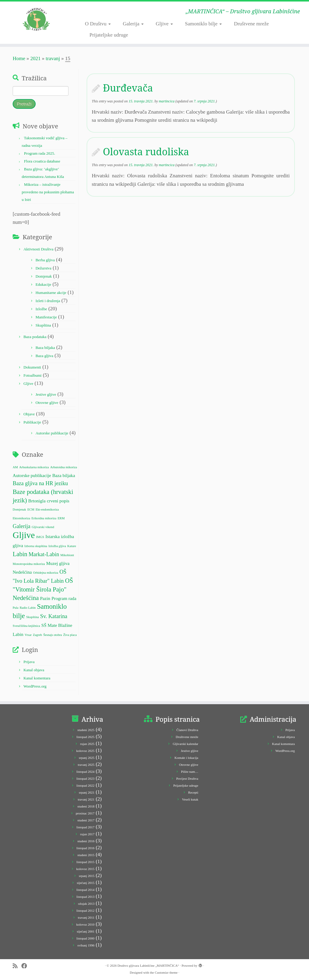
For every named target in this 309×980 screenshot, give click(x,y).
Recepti (193, 792)
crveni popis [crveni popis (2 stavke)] (58, 501)
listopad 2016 (85, 848)
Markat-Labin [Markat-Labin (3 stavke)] (44, 554)
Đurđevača (128, 88)
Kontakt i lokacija (186, 758)
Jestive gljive (46, 394)
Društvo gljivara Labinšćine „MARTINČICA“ (148, 965)
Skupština (43, 325)
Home (19, 58)
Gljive (164, 24)
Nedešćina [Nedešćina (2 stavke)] (22, 572)
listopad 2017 (85, 827)
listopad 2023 (85, 779)
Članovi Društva (187, 730)
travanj (53, 58)
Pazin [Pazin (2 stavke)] (45, 598)
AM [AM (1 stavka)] (15, 467)
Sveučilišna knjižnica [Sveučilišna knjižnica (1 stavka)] (26, 626)
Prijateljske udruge (109, 35)
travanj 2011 (86, 917)
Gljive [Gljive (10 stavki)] (24, 535)
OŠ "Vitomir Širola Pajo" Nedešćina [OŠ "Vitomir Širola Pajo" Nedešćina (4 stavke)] (43, 589)
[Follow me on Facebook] (26, 966)
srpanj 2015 (87, 876)
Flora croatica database (42, 161)
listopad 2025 (85, 737)
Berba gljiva (45, 260)
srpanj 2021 (87, 792)
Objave (29, 414)
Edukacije (43, 284)
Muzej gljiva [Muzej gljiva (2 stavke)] (58, 563)
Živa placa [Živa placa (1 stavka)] (70, 635)
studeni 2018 (86, 806)
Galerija (133, 24)
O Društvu (98, 24)
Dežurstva (44, 268)
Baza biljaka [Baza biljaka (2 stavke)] (64, 475)
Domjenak (44, 276)
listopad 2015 (85, 862)
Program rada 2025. (40, 153)
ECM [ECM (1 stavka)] (31, 509)
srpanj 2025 (87, 758)
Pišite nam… (190, 772)
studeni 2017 (86, 820)
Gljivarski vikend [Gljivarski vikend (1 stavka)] (43, 527)
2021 (36, 58)
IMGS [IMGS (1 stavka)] (40, 537)
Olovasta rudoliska (146, 152)
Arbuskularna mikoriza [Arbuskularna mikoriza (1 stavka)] (34, 467)
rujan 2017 (87, 834)
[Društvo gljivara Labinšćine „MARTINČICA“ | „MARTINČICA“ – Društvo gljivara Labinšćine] (36, 20)
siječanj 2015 (86, 883)
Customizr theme (166, 972)
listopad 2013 (85, 897)
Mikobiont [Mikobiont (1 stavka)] (67, 555)
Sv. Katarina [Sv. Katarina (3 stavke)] (54, 616)
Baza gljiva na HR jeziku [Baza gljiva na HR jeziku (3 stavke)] (40, 483)
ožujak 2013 (86, 904)
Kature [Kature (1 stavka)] (72, 546)
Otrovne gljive (47, 403)
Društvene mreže (251, 24)
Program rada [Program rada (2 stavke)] (64, 598)
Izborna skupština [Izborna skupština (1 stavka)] (36, 546)
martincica (167, 101)
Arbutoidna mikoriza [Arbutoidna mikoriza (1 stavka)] (64, 467)
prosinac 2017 (85, 813)
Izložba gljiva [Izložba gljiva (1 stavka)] (57, 546)
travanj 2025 (86, 765)
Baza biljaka (45, 348)
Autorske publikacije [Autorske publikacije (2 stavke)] (32, 475)
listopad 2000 (85, 938)
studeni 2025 (86, 730)
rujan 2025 (87, 744)
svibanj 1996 (86, 945)
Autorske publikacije (52, 433)
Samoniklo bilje (203, 24)
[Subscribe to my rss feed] (17, 966)
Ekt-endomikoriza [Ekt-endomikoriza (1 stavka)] (47, 509)
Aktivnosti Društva (38, 249)
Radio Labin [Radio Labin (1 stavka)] (28, 608)
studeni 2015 (86, 855)
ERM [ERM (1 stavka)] (61, 518)
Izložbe (41, 309)
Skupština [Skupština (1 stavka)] (33, 617)
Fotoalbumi (33, 375)
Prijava (29, 662)
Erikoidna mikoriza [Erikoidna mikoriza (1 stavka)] (44, 518)
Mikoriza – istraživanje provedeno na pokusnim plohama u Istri (48, 192)
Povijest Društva (187, 779)
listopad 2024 (85, 772)
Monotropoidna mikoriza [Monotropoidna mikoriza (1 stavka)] (29, 564)
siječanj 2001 (86, 931)
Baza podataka (35, 337)
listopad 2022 (85, 785)
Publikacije (32, 422)
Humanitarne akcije (51, 293)
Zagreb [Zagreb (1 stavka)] (37, 635)
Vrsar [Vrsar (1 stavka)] (28, 635)
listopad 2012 (85, 911)
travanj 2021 (86, 799)
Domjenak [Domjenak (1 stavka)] (19, 509)
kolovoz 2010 (85, 924)
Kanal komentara (37, 678)
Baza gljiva (45, 356)
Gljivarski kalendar (185, 744)
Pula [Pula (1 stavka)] (16, 608)
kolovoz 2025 (85, 751)
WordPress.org (35, 686)
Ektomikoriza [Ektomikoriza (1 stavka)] (21, 518)
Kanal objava (34, 670)
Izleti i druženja (48, 301)
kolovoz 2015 (85, 869)
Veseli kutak (190, 799)
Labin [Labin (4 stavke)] (20, 554)
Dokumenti (32, 367)
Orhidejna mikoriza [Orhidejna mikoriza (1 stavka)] (46, 573)
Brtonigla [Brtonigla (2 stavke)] (37, 501)
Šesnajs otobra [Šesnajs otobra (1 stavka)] (53, 635)
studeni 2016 (86, 841)
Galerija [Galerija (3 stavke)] (22, 526)
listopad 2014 (85, 890)
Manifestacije (46, 317)
